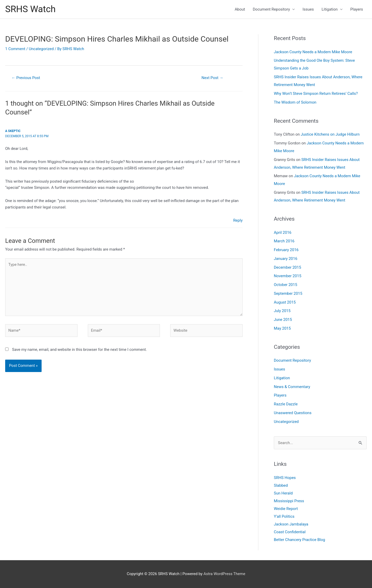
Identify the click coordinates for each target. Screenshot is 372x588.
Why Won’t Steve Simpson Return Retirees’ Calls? (316, 94)
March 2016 (284, 241)
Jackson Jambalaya (291, 524)
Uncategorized (41, 49)
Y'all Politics (284, 516)
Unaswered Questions (293, 413)
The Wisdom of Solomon (295, 102)
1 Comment (15, 49)
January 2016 (286, 259)
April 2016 (283, 233)
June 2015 (283, 320)
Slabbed (281, 485)
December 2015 (288, 267)
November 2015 (288, 276)
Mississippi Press (289, 501)
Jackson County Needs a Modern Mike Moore (313, 52)
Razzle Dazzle (286, 404)
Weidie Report (286, 509)
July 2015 (282, 311)
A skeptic (13, 131)
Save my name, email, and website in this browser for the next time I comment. (80, 350)
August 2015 (285, 302)
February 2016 (286, 250)
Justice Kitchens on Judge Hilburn (330, 134)
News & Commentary (292, 387)
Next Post (212, 78)
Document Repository (272, 9)
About (240, 9)
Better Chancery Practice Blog (300, 540)
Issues (308, 9)
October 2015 (285, 285)
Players (357, 9)
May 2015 (282, 328)
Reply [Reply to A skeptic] (238, 220)
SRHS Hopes (285, 478)
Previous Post (26, 78)
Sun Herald (283, 493)
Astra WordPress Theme (224, 574)
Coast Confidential (290, 532)
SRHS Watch (30, 9)
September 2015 (288, 293)
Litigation (330, 9)
